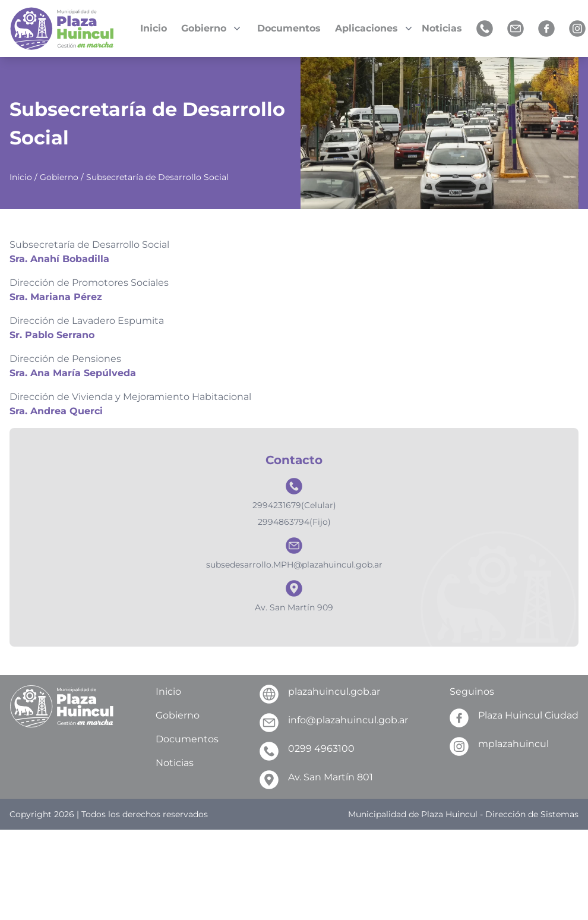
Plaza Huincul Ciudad (514, 718)
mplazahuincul (499, 746)
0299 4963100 (307, 751)
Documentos (289, 28)
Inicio (154, 28)
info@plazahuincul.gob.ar (334, 723)
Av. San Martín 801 (316, 780)
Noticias (442, 28)
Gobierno (59, 177)
